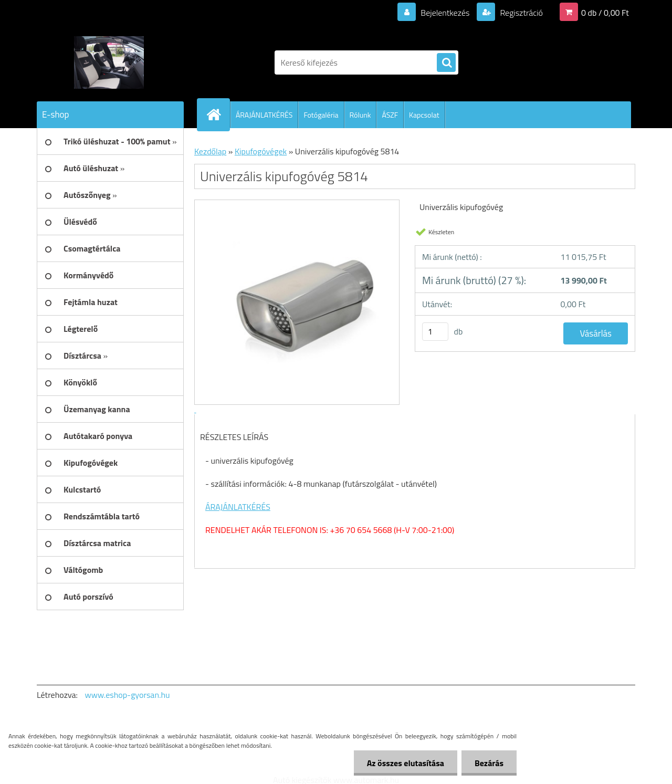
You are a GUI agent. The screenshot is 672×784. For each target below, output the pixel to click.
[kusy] (435, 332)
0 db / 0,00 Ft (605, 13)
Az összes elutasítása (406, 763)
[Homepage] (218, 114)
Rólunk (360, 115)
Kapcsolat (424, 115)
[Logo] (109, 62)
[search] (446, 63)
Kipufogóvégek (261, 151)
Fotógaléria (321, 115)
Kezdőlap (210, 151)
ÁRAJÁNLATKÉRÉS (264, 115)
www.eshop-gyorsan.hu (128, 695)
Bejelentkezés (445, 13)
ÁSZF (390, 115)
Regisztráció (521, 13)
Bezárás (489, 763)
